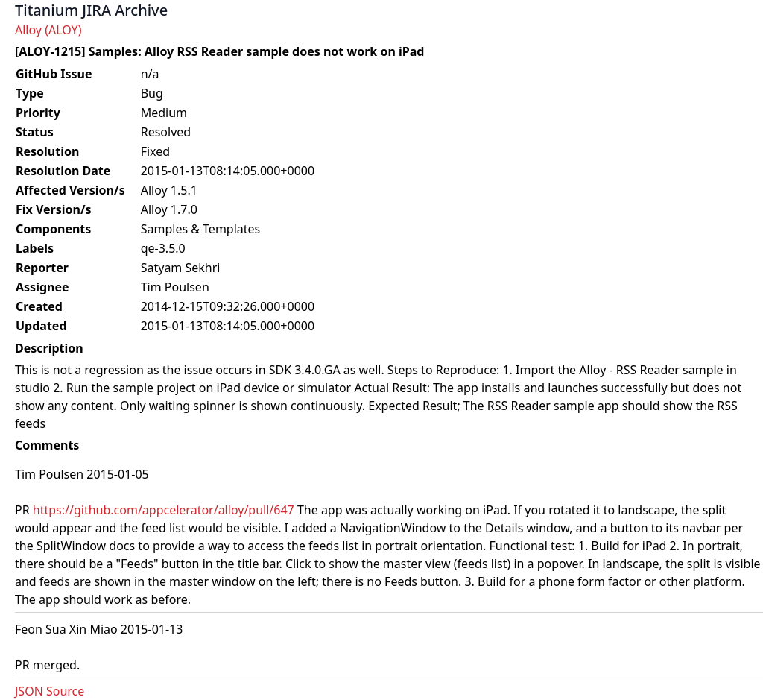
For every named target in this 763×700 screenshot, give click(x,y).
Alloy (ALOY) (48, 30)
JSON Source (50, 691)
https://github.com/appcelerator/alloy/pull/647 (164, 510)
